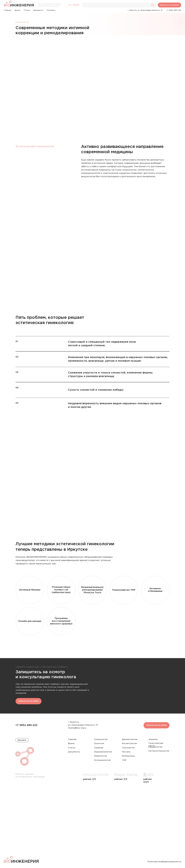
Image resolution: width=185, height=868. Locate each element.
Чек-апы (126, 752)
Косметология (129, 743)
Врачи (71, 743)
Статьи (72, 748)
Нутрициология (102, 760)
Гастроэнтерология (159, 751)
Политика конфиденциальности (164, 862)
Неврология (100, 756)
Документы (74, 752)
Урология (99, 743)
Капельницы (128, 756)
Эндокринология (103, 752)
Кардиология (155, 747)
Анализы (153, 739)
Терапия (98, 748)
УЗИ (124, 760)
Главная (72, 739)
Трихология (128, 748)
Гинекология (101, 739)
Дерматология (130, 739)
